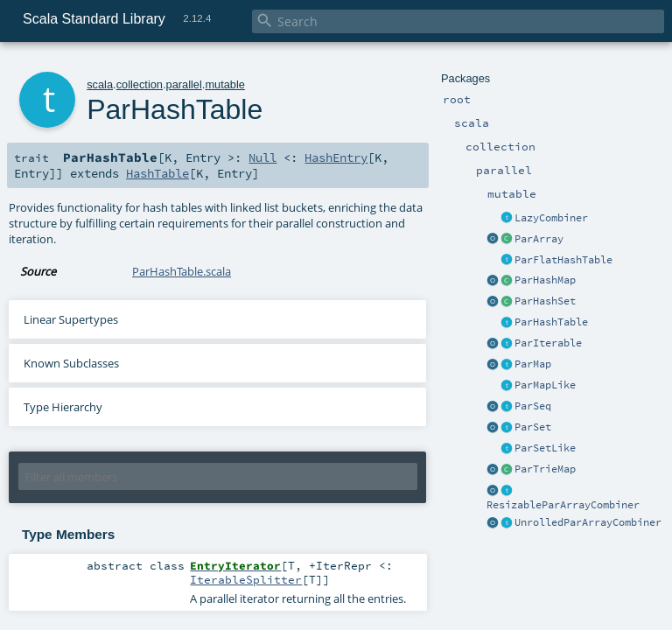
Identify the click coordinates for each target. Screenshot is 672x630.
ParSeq (533, 406)
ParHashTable (551, 322)
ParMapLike (545, 385)
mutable (225, 84)
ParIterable (548, 343)
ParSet (533, 427)
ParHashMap (545, 280)
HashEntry (336, 157)
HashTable (157, 173)
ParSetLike (545, 448)
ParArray (539, 239)
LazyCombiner (551, 218)
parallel (184, 84)
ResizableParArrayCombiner (563, 505)
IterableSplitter (246, 579)
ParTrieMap (545, 469)
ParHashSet (545, 301)
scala (100, 84)
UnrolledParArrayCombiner (588, 522)
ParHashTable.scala (182, 271)
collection (140, 84)
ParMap (533, 364)
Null (262, 157)
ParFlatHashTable (563, 260)
